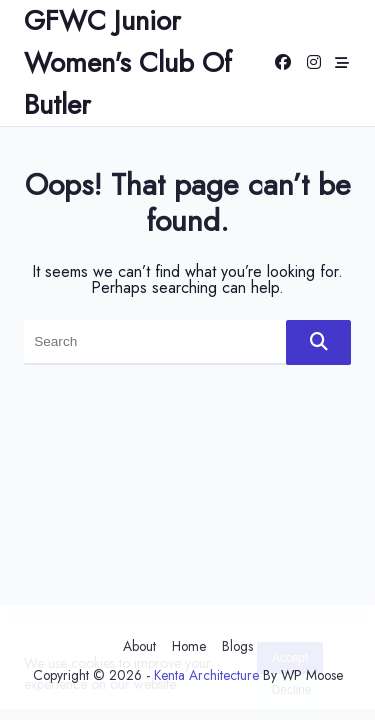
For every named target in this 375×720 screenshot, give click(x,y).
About (139, 646)
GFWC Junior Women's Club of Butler (128, 62)
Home (189, 646)
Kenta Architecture (206, 675)
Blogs (237, 646)
